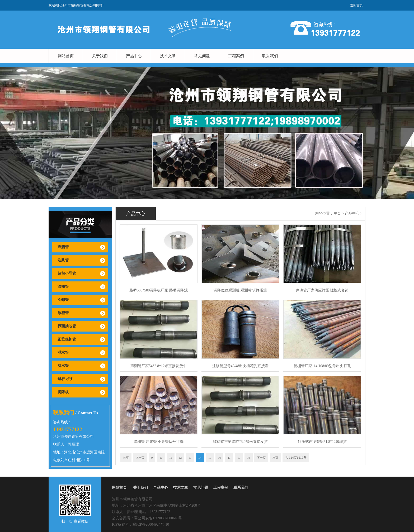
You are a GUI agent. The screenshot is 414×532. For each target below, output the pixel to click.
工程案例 (236, 56)
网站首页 (66, 56)
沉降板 (63, 392)
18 (239, 458)
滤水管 (63, 366)
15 (210, 458)
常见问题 (202, 56)
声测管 (63, 247)
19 (249, 458)
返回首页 (356, 5)
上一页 (140, 458)
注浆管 (63, 260)
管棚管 (63, 287)
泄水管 (63, 353)
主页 (337, 214)
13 (190, 458)
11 (171, 458)
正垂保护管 (67, 339)
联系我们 (270, 56)
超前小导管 (67, 273)
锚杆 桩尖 (65, 379)
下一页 (261, 458)
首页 (126, 458)
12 (180, 458)
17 (229, 458)
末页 (275, 458)
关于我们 (100, 56)
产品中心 (134, 56)
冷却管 (63, 300)
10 (161, 458)
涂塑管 (63, 313)
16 (220, 458)
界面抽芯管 (67, 326)
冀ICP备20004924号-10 (151, 524)
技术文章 (168, 56)
